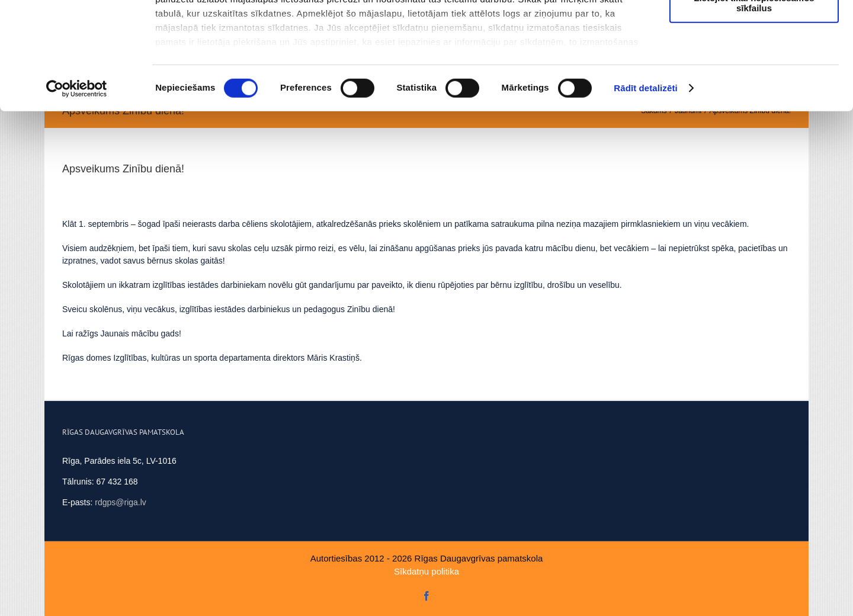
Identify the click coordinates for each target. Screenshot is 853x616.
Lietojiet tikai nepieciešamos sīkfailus (754, 104)
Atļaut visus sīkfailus (754, 29)
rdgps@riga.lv (121, 502)
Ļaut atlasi (754, 64)
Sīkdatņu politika (426, 571)
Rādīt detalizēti (645, 189)
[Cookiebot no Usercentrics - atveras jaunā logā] (77, 190)
